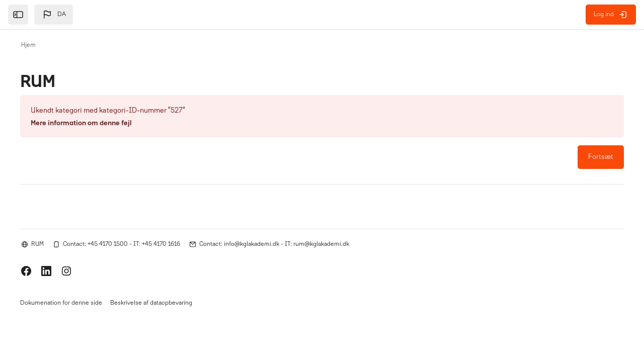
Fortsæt (601, 157)
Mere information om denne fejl (81, 123)
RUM (37, 244)
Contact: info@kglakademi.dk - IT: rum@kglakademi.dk (274, 244)
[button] (54, 15)
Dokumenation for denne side (61, 304)
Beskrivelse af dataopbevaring (151, 304)
